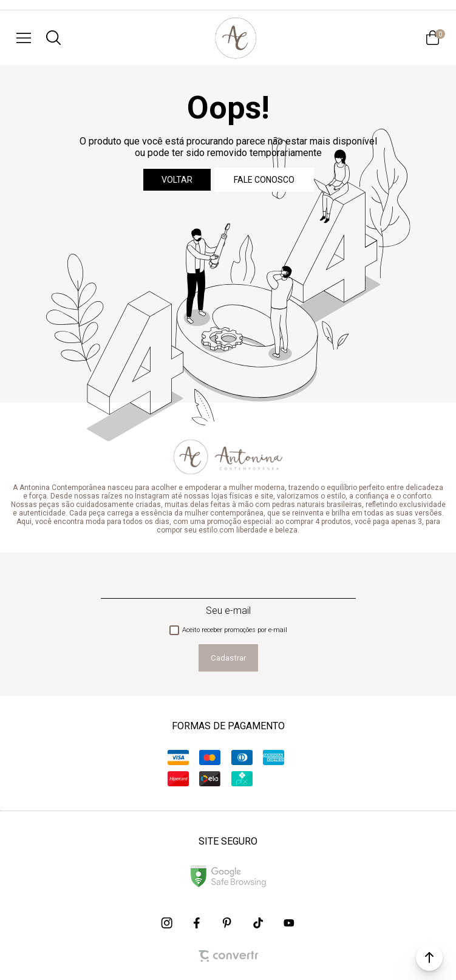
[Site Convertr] (228, 956)
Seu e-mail (228, 611)
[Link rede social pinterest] (228, 923)
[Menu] (24, 38)
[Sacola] (432, 38)
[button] (429, 958)
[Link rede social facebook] (198, 923)
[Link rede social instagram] (168, 923)
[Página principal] (236, 38)
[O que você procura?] (53, 38)
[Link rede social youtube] (289, 923)
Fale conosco (264, 180)
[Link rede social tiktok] (259, 923)
